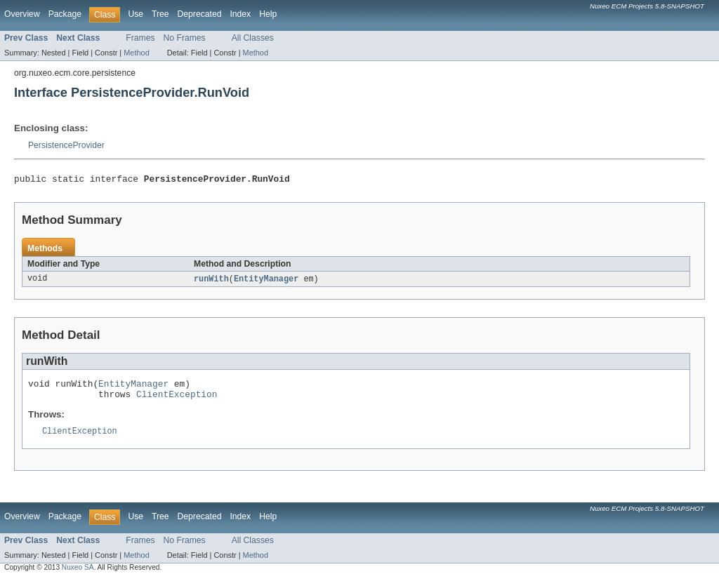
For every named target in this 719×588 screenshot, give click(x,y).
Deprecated (200, 14)
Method (136, 53)
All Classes (253, 38)
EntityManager (266, 281)
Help (268, 14)
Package (65, 14)
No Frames (185, 38)
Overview (22, 14)
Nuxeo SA (78, 576)
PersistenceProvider (66, 145)
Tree (160, 14)
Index (240, 14)
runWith (211, 281)
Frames (140, 38)
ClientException (177, 401)
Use (136, 14)
